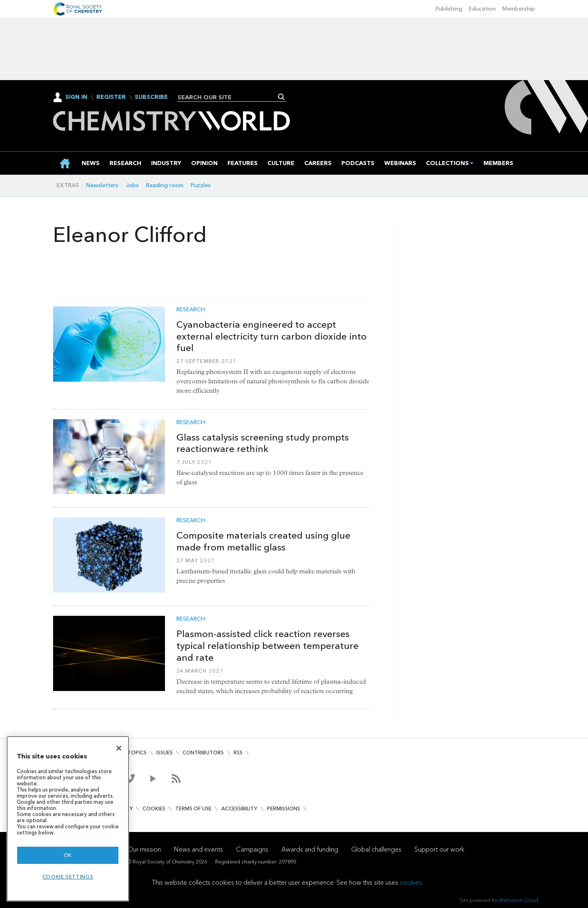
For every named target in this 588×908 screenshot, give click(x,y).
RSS (238, 753)
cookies (411, 882)
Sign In (76, 97)
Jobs (132, 185)
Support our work (439, 849)
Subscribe (151, 97)
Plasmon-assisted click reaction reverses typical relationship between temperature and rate (267, 646)
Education (482, 9)
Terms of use (193, 808)
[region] (68, 819)
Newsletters (102, 185)
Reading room (165, 185)
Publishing (449, 9)
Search (282, 97)
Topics (137, 753)
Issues (165, 753)
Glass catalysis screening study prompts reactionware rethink (263, 443)
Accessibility (239, 808)
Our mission (144, 849)
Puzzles (201, 185)
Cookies (154, 808)
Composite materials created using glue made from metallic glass (263, 541)
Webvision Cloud (518, 900)
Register (111, 97)
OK (68, 855)
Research (191, 310)
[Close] (119, 748)
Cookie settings (68, 877)
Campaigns (252, 849)
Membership (519, 9)
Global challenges (376, 849)
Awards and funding (310, 849)
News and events (198, 849)
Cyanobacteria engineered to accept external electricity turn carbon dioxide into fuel (272, 336)
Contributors (203, 753)
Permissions (284, 808)
